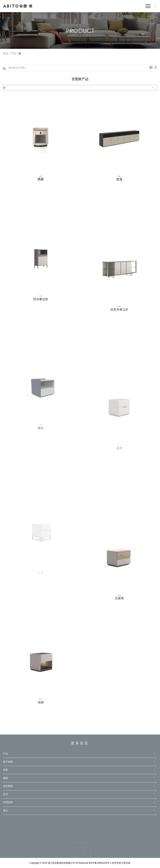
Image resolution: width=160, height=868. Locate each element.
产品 (13, 54)
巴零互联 (126, 863)
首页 (6, 54)
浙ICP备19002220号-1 (100, 863)
